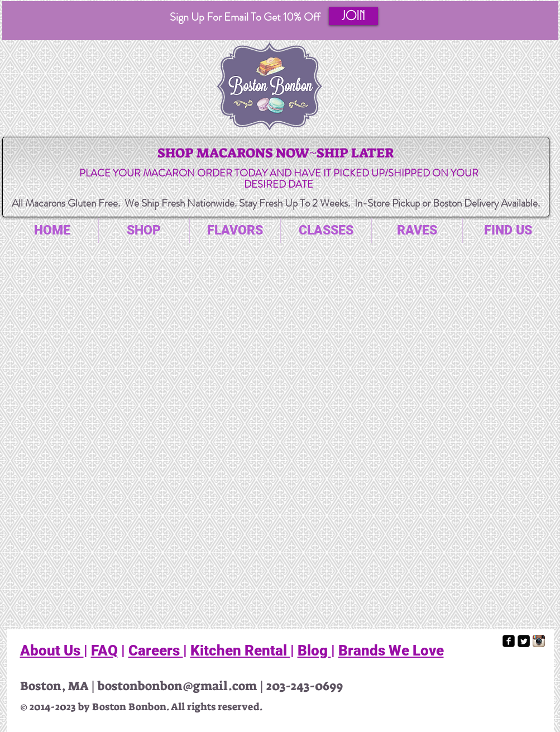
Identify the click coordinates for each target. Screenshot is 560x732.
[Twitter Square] (524, 641)
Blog (314, 650)
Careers (156, 650)
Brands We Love (391, 650)
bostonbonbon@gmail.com (177, 686)
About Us (52, 650)
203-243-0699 (305, 686)
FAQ (104, 650)
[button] (353, 16)
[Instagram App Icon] (539, 641)
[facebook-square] (509, 641)
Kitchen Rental (240, 650)
